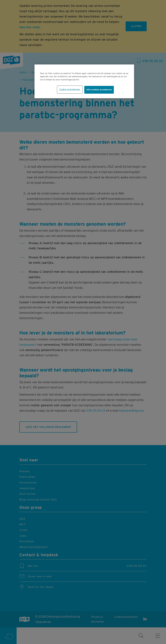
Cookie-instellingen (70, 89)
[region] (84, 81)
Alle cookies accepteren (99, 90)
